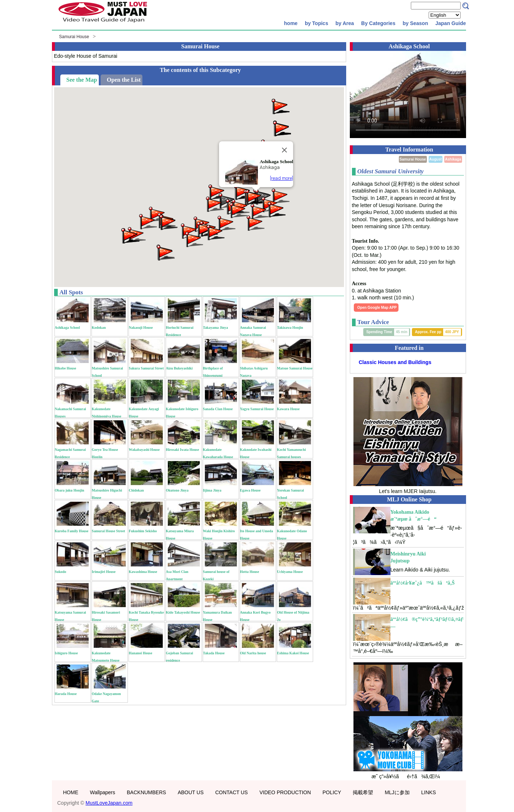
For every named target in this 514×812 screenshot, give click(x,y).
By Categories (378, 23)
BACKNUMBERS (146, 792)
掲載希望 (363, 792)
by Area (345, 23)
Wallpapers (103, 792)
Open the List (124, 80)
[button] (168, 222)
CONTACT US (231, 792)
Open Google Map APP (377, 308)
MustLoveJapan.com (109, 803)
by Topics (316, 23)
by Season (415, 23)
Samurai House (74, 37)
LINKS (429, 792)
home (291, 23)
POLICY (332, 792)
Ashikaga (453, 159)
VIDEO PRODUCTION (285, 792)
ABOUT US (191, 792)
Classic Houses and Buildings (395, 362)
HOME (71, 792)
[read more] (282, 178)
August (436, 159)
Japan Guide (450, 23)
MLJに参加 (397, 792)
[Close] (284, 150)
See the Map (82, 80)
